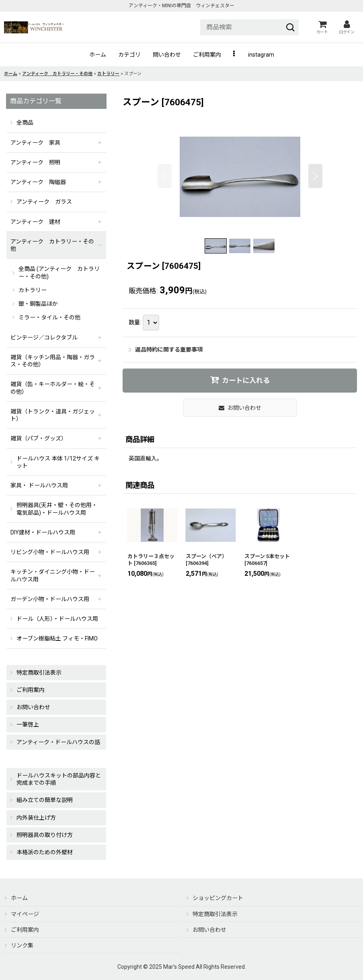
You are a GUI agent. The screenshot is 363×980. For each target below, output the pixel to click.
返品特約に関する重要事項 (166, 350)
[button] (235, 55)
